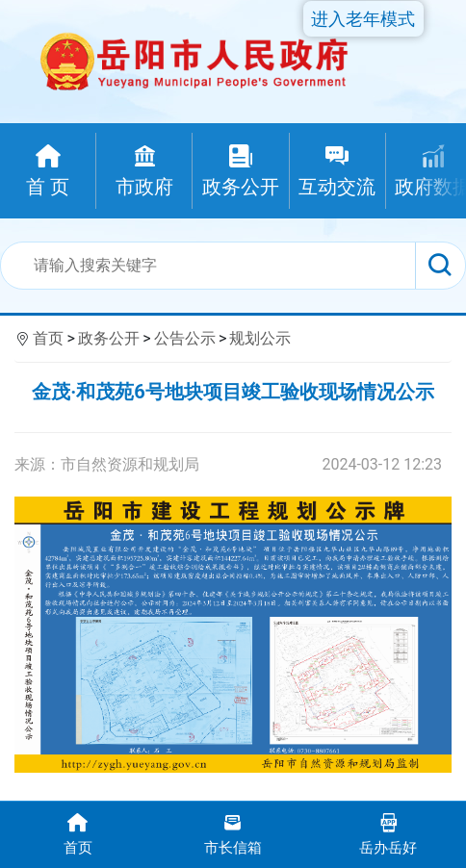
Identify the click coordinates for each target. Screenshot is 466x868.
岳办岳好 (388, 833)
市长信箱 (233, 833)
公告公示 (185, 338)
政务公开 (109, 338)
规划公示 (260, 338)
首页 (48, 338)
